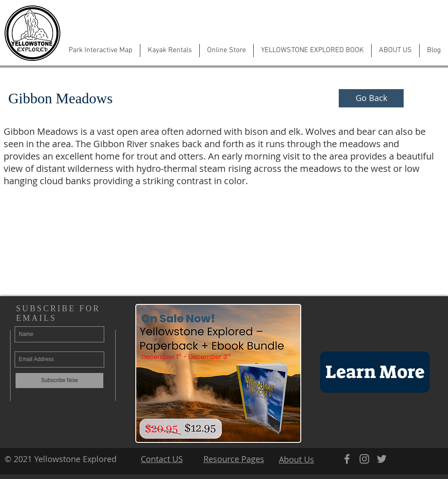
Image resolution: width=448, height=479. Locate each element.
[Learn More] (375, 372)
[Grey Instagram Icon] (364, 459)
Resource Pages (234, 459)
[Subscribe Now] (59, 381)
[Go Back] (371, 98)
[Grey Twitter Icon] (382, 459)
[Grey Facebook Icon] (347, 459)
